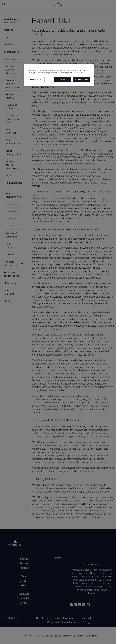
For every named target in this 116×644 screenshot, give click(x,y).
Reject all (63, 79)
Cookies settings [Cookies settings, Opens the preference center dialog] (36, 79)
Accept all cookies (82, 79)
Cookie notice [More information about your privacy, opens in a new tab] (78, 73)
